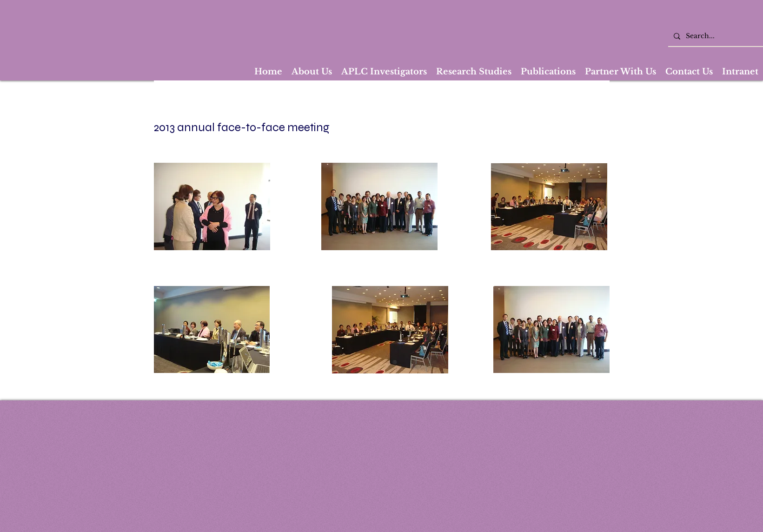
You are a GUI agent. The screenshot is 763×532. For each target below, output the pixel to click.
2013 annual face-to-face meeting (242, 127)
